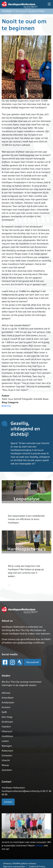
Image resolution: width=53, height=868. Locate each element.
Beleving (6, 406)
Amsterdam (8, 703)
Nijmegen (7, 746)
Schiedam (7, 756)
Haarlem (6, 727)
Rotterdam (7, 751)
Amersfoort (8, 698)
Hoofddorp (7, 736)
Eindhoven (7, 722)
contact (39, 846)
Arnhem (6, 707)
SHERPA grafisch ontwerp (24, 864)
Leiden (5, 741)
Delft (4, 712)
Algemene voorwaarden (14, 867)
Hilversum (7, 731)
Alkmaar (6, 693)
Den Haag (7, 717)
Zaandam (7, 770)
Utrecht (6, 760)
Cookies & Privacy (37, 867)
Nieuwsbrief (32, 662)
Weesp (5, 765)
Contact (8, 802)
